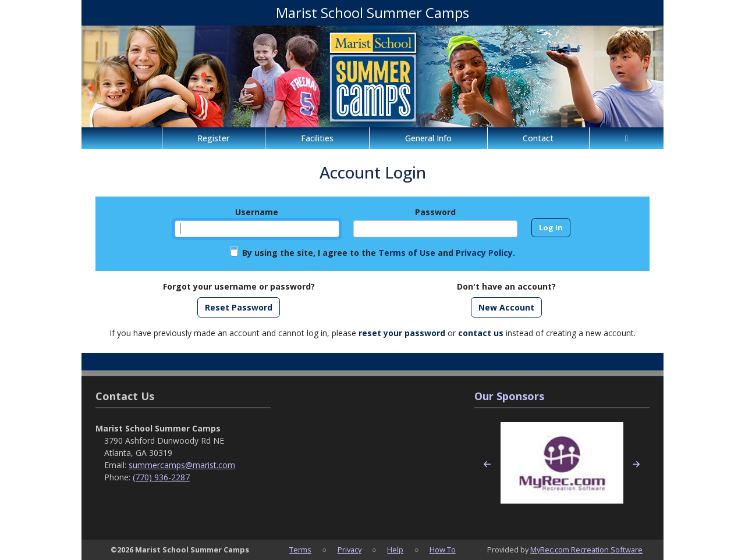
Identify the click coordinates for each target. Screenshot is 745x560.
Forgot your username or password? (239, 286)
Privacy (350, 550)
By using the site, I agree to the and (379, 253)
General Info (428, 138)
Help (395, 550)
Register (213, 138)
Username (257, 212)
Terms (300, 550)
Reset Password (239, 307)
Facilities (317, 138)
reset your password (402, 333)
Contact (538, 138)
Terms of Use (407, 253)
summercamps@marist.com (182, 465)
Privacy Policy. (485, 253)
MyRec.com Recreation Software (586, 550)
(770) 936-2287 (161, 477)
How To (443, 550)
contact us (481, 333)
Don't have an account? (506, 286)
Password (435, 212)
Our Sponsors (509, 396)
